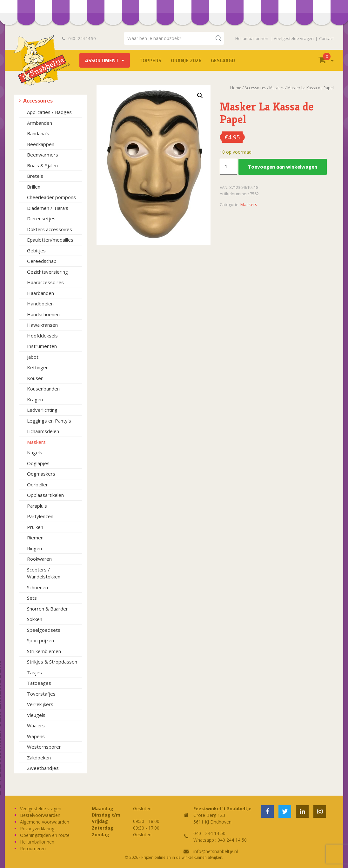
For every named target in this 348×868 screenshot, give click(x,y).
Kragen (35, 399)
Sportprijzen (40, 640)
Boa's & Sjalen (42, 165)
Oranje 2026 (186, 60)
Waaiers (36, 725)
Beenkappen (41, 144)
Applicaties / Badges (49, 112)
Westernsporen (44, 747)
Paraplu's (37, 506)
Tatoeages (39, 683)
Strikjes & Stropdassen (52, 662)
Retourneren (33, 848)
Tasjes (34, 672)
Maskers (36, 442)
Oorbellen (38, 484)
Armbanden (40, 123)
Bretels (35, 176)
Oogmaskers (41, 474)
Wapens (36, 736)
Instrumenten (42, 346)
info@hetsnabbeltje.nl (216, 851)
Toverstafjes (41, 694)
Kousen (35, 378)
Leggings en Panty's (49, 421)
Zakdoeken (39, 758)
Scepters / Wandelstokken (44, 573)
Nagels (35, 452)
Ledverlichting (42, 410)
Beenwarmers (43, 155)
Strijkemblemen (44, 651)
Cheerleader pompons (51, 197)
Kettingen (38, 367)
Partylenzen (40, 516)
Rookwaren (39, 559)
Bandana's (38, 133)
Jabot (33, 357)
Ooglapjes (38, 463)
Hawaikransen (42, 325)
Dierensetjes (41, 218)
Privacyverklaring (37, 828)
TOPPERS (150, 60)
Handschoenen (43, 314)
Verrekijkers (40, 704)
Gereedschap (42, 261)
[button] (200, 96)
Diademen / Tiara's (48, 208)
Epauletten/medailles (50, 240)
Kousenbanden (43, 389)
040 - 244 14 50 (79, 38)
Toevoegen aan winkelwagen (283, 167)
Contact (326, 38)
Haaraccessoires (45, 282)
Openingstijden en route (45, 835)
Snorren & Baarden (48, 609)
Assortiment (102, 60)
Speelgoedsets (44, 630)
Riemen (35, 537)
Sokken (35, 619)
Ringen (34, 548)
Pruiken (35, 527)
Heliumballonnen (252, 38)
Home (236, 88)
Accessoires (38, 101)
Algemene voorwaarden (45, 822)
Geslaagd (223, 60)
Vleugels (36, 715)
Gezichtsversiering (47, 272)
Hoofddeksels (42, 336)
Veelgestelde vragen (294, 38)
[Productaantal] (228, 167)
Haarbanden (40, 293)
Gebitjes (36, 250)
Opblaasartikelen (45, 495)
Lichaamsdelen (43, 431)
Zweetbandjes (43, 768)
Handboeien (40, 304)
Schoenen (37, 587)
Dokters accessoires (50, 229)
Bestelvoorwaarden (40, 815)
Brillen (34, 187)
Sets (32, 598)
